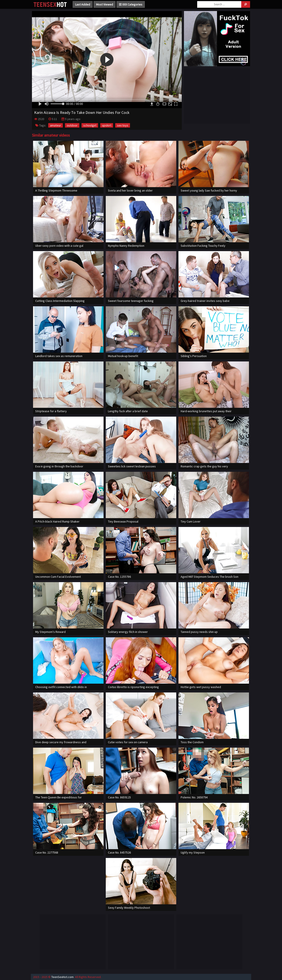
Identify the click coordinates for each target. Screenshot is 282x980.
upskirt (107, 125)
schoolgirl (90, 125)
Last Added (83, 4)
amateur (56, 125)
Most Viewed (105, 4)
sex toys (123, 125)
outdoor (72, 125)
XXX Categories (131, 4)
